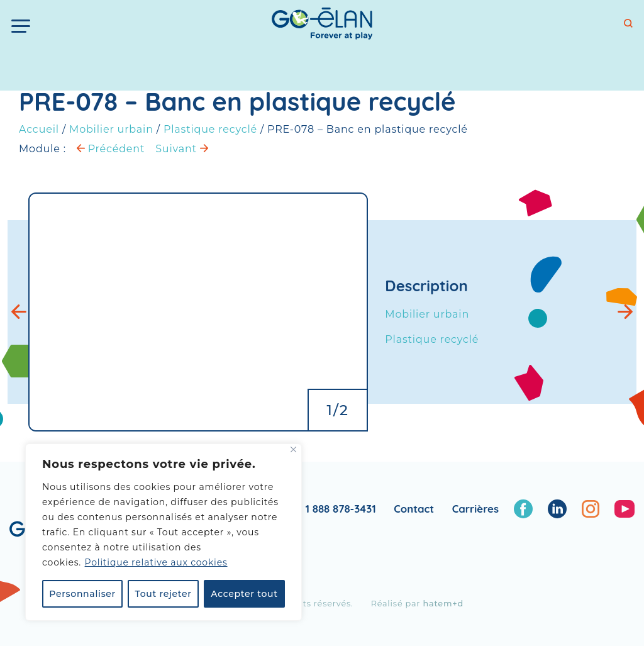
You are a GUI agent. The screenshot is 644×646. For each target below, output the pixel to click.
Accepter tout (244, 594)
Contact (414, 509)
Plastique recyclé (210, 129)
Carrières (475, 509)
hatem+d (443, 604)
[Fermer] (293, 449)
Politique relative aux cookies (156, 562)
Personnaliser (82, 594)
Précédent (111, 149)
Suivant (181, 149)
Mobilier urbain (111, 129)
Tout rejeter (164, 594)
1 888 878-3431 (341, 509)
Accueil (39, 129)
